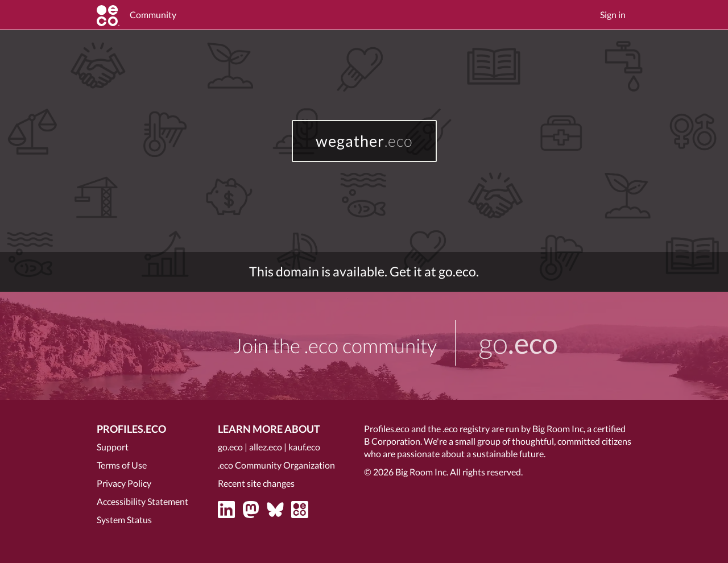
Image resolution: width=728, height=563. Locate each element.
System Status (124, 519)
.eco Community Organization (276, 465)
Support (113, 447)
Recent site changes (256, 483)
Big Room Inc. (422, 472)
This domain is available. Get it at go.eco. (364, 272)
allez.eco (266, 447)
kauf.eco (304, 447)
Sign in (613, 15)
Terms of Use (122, 465)
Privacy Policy (124, 483)
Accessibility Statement (142, 501)
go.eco (230, 447)
